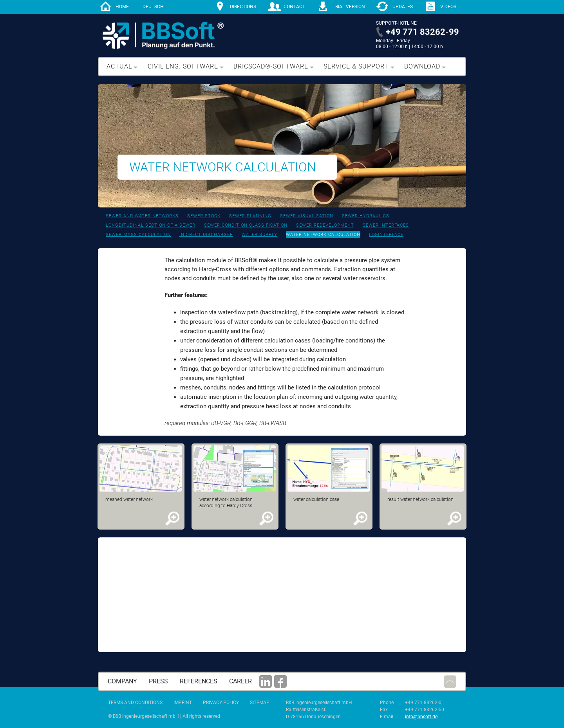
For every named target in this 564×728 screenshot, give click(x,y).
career (240, 681)
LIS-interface (386, 235)
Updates (403, 7)
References (199, 681)
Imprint (183, 703)
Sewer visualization (307, 216)
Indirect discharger (206, 235)
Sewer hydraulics (366, 216)
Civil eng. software (183, 66)
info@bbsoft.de (421, 717)
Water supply (259, 235)
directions (243, 7)
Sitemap (260, 703)
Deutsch (153, 7)
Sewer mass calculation (138, 235)
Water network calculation (323, 235)
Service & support (356, 66)
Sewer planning (250, 216)
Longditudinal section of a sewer (151, 225)
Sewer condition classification (246, 225)
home (122, 7)
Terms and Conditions (135, 703)
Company (122, 681)
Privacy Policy (221, 703)
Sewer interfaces (386, 225)
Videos (448, 7)
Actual (119, 66)
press (158, 681)
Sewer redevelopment (325, 225)
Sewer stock (204, 216)
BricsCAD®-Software (271, 66)
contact (294, 7)
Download (422, 66)
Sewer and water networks (142, 216)
